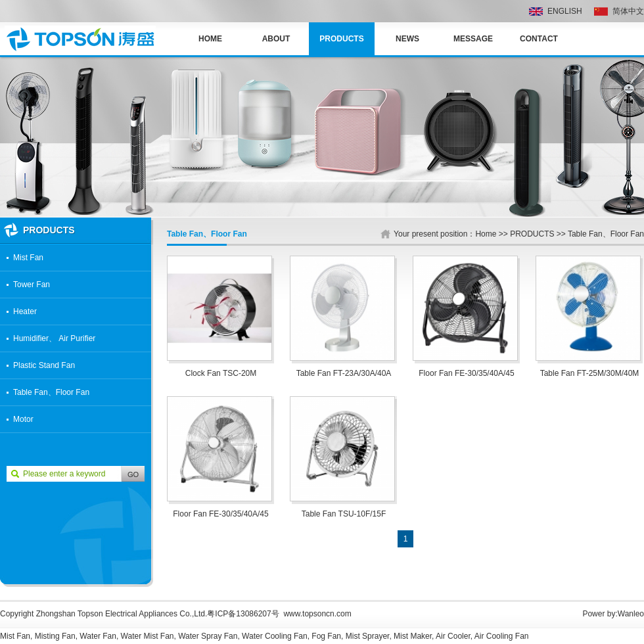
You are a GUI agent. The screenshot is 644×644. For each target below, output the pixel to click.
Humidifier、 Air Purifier (54, 338)
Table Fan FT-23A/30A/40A (344, 373)
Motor (23, 419)
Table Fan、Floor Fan (51, 392)
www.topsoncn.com (317, 614)
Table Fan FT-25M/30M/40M (590, 373)
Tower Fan (32, 285)
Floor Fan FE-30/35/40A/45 (466, 373)
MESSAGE (473, 39)
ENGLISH (565, 11)
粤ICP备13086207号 (243, 614)
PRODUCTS (341, 39)
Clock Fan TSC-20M (221, 373)
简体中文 (628, 11)
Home (210, 39)
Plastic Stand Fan (44, 365)
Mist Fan (28, 258)
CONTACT (539, 39)
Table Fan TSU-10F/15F (344, 514)
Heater (25, 311)
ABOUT (276, 39)
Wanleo (631, 614)
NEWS (407, 39)
